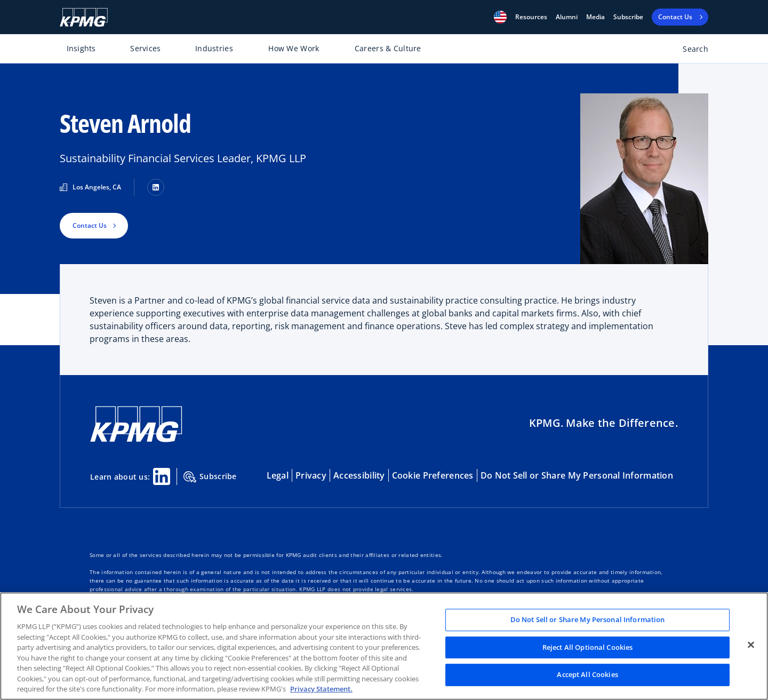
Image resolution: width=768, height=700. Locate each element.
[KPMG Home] (84, 17)
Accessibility (359, 475)
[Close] (751, 645)
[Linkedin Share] (162, 476)
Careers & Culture (388, 48)
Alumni (567, 17)
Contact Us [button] (90, 225)
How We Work (294, 48)
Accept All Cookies (587, 675)
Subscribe (628, 17)
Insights (81, 48)
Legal (278, 475)
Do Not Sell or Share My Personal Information (577, 475)
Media (595, 17)
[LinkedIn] (156, 187)
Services (145, 48)
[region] (384, 646)
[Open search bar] (689, 51)
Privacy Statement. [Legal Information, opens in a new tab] (321, 689)
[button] (500, 17)
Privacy (311, 475)
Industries (214, 48)
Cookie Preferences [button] (433, 475)
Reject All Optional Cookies (588, 647)
